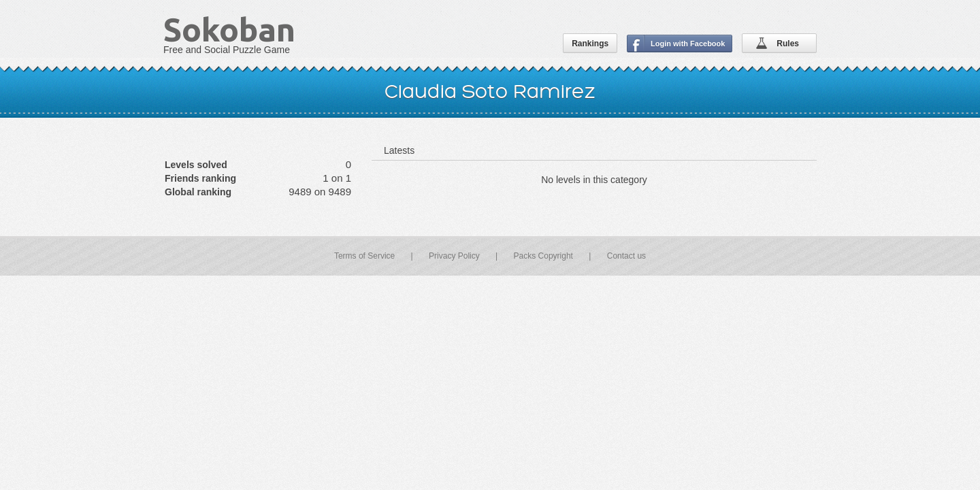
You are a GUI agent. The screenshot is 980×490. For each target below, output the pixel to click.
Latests (399, 150)
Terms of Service (364, 256)
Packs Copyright (543, 256)
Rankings (590, 44)
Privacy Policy (454, 256)
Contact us (626, 256)
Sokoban (229, 29)
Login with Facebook (688, 44)
